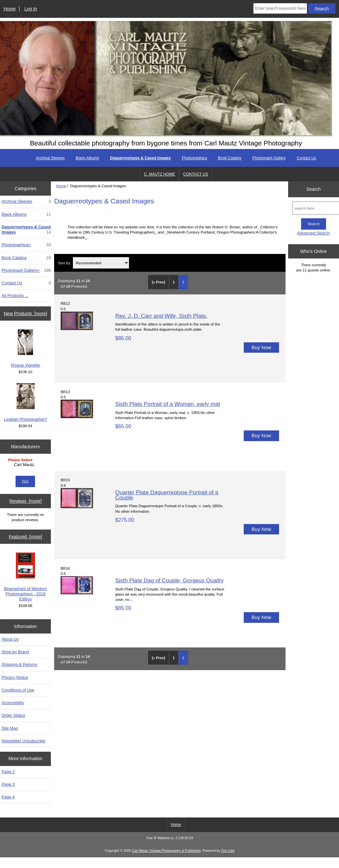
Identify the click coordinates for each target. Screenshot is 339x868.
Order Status (13, 715)
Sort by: (64, 263)
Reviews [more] (26, 501)
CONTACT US (196, 174)
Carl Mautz (26, 465)
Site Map (10, 728)
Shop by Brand (15, 652)
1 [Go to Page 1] (174, 282)
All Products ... (15, 296)
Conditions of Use (18, 690)
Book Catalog (229, 158)
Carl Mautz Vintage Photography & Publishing (166, 851)
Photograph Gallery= (26, 270)
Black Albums (88, 158)
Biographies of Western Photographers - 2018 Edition (25, 577)
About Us (10, 639)
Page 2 (8, 772)
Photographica (194, 158)
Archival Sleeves (50, 158)
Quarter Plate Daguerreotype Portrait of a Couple (167, 495)
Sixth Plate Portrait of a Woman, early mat (167, 404)
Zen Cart (228, 851)
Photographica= (26, 245)
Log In (31, 9)
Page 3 (8, 784)
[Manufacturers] (25, 466)
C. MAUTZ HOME (159, 174)
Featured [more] (25, 537)
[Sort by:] (101, 263)
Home (10, 9)
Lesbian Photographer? (25, 402)
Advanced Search (314, 233)
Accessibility (13, 703)
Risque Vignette (26, 348)
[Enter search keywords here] (280, 8)
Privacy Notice (15, 677)
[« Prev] (158, 282)
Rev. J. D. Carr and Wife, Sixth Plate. (161, 316)
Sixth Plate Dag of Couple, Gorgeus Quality (169, 580)
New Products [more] (26, 314)
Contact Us (306, 158)
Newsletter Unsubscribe (23, 741)
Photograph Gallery (269, 158)
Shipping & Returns (19, 664)
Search (313, 189)
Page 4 (8, 797)
